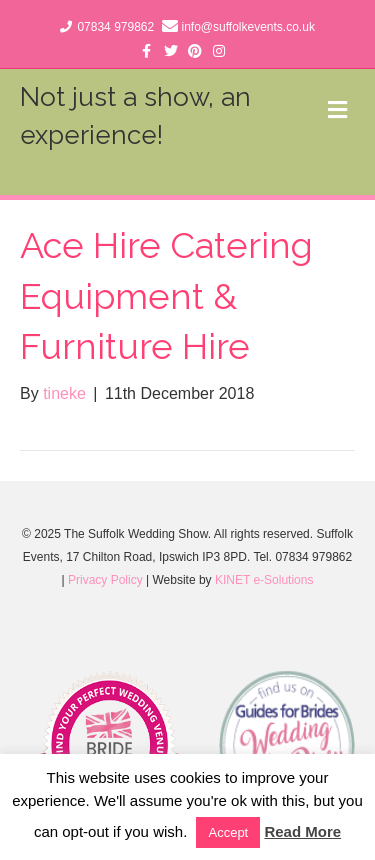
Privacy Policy (105, 580)
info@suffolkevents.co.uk (248, 27)
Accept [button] (228, 832)
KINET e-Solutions (264, 580)
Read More (302, 831)
